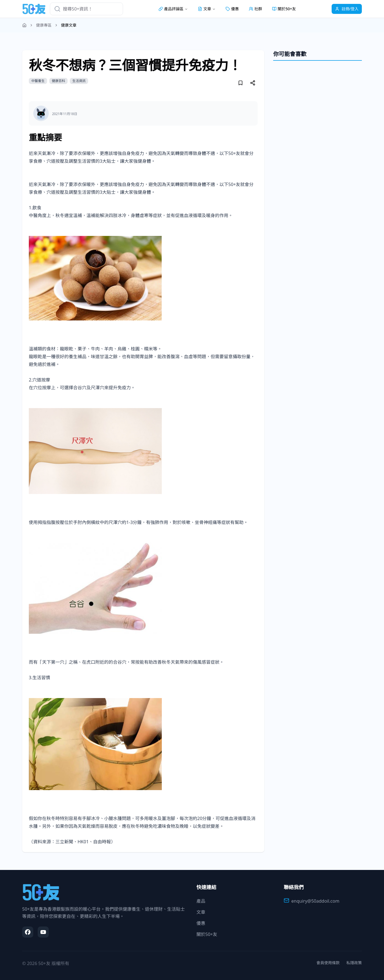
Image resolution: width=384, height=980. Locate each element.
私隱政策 (354, 963)
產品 (201, 901)
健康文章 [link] (69, 25)
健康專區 (44, 25)
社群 (255, 9)
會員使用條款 (328, 963)
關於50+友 (284, 9)
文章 (201, 912)
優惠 (232, 9)
